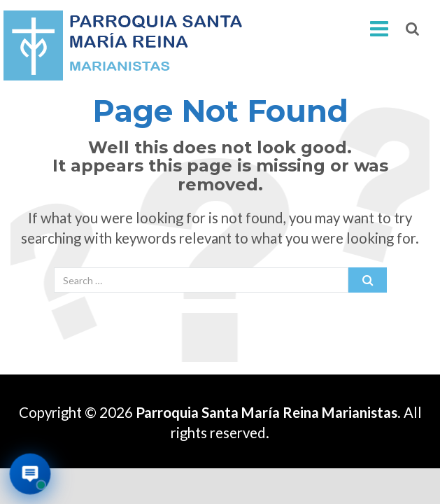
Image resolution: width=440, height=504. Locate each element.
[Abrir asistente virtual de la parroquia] (30, 474)
